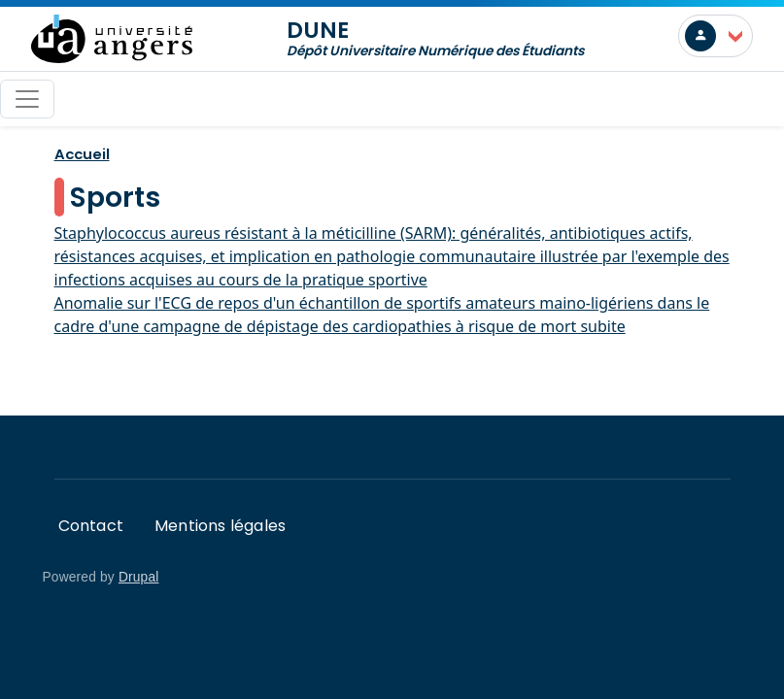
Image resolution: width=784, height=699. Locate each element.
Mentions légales (220, 526)
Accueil (82, 154)
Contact (91, 526)
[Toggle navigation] (27, 99)
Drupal (139, 577)
